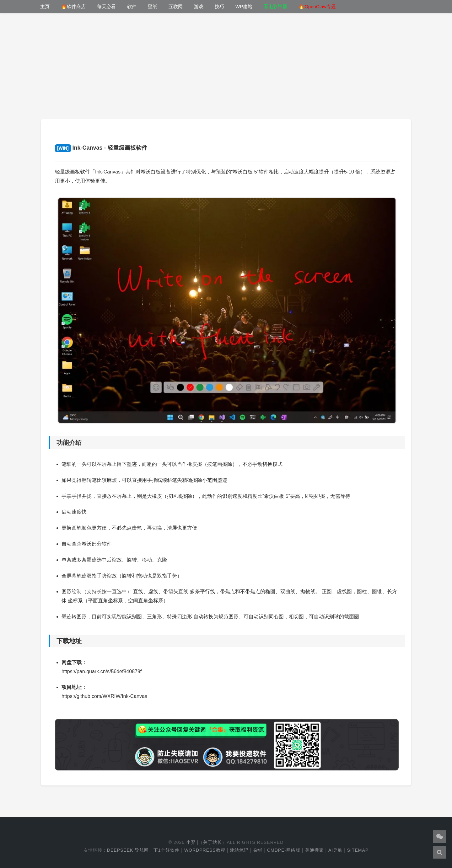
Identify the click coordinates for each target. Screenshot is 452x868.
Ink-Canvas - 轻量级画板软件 (101, 148)
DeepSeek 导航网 (128, 850)
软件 (132, 6)
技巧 (219, 6)
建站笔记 (239, 850)
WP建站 (244, 6)
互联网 (176, 6)
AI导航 (335, 850)
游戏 (199, 6)
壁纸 (153, 6)
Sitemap (358, 850)
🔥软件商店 (73, 6)
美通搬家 (315, 850)
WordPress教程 (205, 850)
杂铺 (258, 850)
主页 (45, 6)
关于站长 (213, 842)
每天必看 (106, 6)
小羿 (191, 842)
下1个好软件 (167, 850)
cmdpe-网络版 (284, 850)
